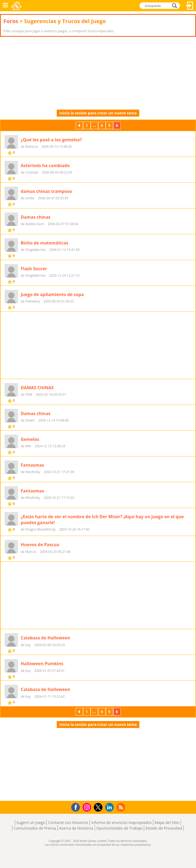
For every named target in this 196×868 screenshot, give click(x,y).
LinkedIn (110, 807)
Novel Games (16, 6)
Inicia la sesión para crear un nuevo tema (98, 113)
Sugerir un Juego (31, 822)
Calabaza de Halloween (45, 638)
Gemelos (30, 439)
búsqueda (176, 5)
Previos (80, 125)
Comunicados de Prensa (35, 828)
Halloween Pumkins (42, 664)
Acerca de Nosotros (76, 828)
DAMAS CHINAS (37, 388)
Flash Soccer (34, 269)
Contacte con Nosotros (68, 822)
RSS (121, 807)
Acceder (190, 6)
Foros (11, 21)
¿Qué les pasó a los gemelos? (51, 140)
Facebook (77, 807)
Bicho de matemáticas (44, 243)
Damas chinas (36, 217)
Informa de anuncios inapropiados (121, 822)
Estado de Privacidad (164, 828)
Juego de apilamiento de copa (52, 294)
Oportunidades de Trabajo (119, 828)
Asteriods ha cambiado (45, 165)
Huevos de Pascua (40, 545)
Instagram (88, 807)
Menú (5, 6)
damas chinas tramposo (46, 191)
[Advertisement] (43, 73)
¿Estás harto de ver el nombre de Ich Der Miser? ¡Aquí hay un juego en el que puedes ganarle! (102, 520)
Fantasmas (32, 465)
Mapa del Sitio (167, 822)
